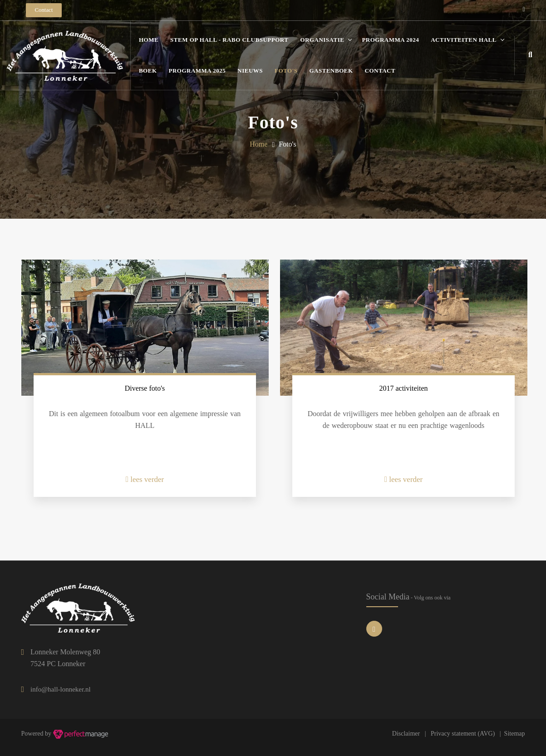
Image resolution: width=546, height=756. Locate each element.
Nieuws (250, 71)
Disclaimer (406, 734)
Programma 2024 (390, 40)
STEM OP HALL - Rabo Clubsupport (229, 40)
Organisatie (322, 40)
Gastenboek (331, 71)
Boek (148, 71)
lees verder (145, 479)
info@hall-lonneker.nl (61, 689)
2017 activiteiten (403, 388)
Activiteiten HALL (464, 40)
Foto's (286, 71)
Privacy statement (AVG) (463, 734)
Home (149, 40)
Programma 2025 (197, 71)
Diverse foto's (145, 388)
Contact (380, 71)
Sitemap (515, 734)
